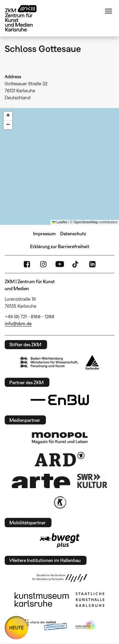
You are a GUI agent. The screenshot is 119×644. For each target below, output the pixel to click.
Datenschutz (73, 234)
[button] (8, 116)
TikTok (76, 264)
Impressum (44, 234)
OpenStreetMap (86, 222)
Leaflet (59, 222)
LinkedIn (92, 264)
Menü (108, 11)
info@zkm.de (18, 323)
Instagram (43, 264)
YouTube (60, 264)
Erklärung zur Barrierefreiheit (60, 246)
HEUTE (17, 628)
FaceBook (27, 264)
